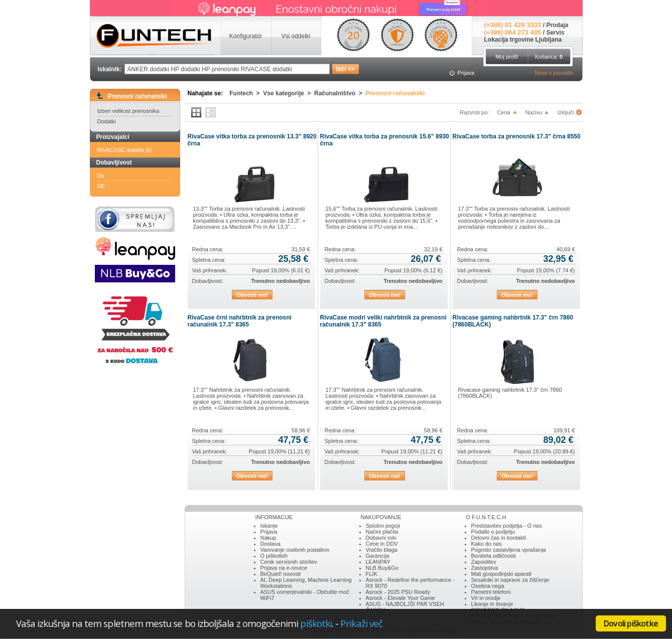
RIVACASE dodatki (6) (125, 150)
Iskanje (269, 526)
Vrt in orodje (486, 598)
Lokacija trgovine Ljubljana (523, 40)
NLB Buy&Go (382, 568)
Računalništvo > (340, 93)
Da (101, 176)
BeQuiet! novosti (281, 574)
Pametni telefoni (491, 592)
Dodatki (107, 121)
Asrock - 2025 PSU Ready (398, 592)
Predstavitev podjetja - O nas (507, 526)
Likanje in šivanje (492, 604)
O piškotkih (274, 556)
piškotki (316, 623)
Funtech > (246, 93)
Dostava (271, 544)
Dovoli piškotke (631, 623)
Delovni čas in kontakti (499, 538)
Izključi (566, 112)
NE (101, 186)
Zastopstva (485, 568)
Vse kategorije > (289, 93)
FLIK (372, 574)
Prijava (269, 532)
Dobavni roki (381, 538)
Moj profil (507, 57)
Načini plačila (382, 532)
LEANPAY (378, 562)
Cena (503, 112)
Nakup (268, 538)
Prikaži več (361, 623)
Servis (555, 33)
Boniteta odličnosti (494, 556)
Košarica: (549, 57)
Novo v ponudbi (554, 73)
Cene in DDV (382, 544)
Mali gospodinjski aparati (501, 574)
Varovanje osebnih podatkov (295, 550)
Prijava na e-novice (284, 568)
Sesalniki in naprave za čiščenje (510, 580)
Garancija (378, 556)
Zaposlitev (484, 562)
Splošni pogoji (383, 526)
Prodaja (557, 25)
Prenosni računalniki (395, 93)
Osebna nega (488, 586)
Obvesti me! (252, 295)
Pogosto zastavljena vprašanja (509, 550)
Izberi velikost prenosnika (128, 111)
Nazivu (534, 112)
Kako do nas (487, 544)
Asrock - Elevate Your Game (400, 598)
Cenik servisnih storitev (289, 562)
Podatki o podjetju (493, 532)
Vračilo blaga (382, 550)
